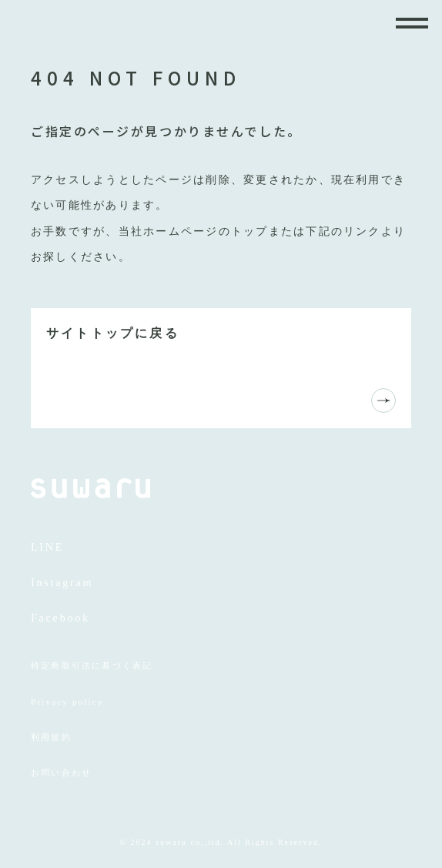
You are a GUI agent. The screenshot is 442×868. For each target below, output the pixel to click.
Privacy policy (67, 702)
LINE (47, 547)
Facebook (60, 618)
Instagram (62, 583)
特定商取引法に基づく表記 (92, 665)
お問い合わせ (61, 772)
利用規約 (51, 737)
